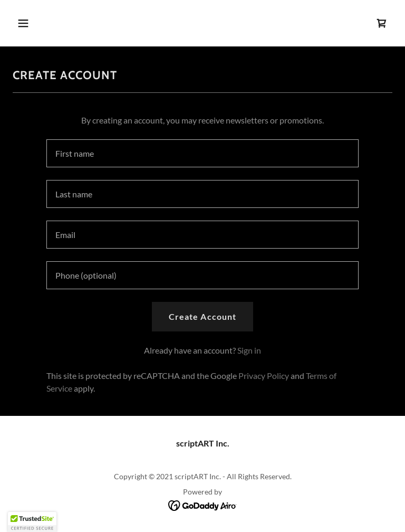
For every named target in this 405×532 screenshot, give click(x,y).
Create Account (202, 316)
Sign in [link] (249, 350)
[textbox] (202, 153)
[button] (41, 23)
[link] (382, 23)
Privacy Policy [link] (264, 376)
